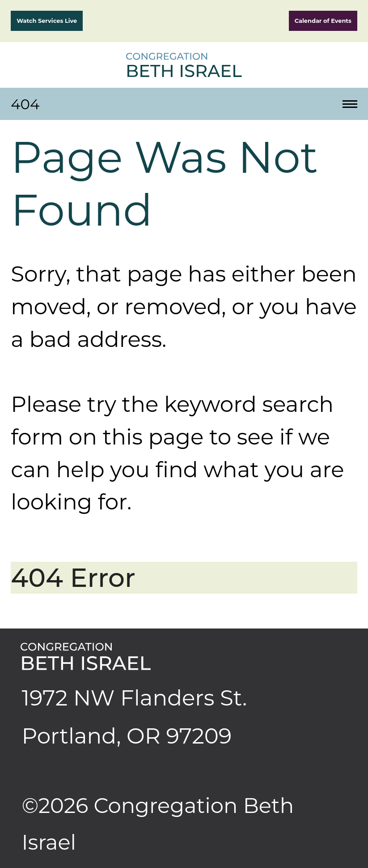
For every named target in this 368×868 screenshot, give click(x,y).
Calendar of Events (323, 21)
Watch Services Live (47, 21)
